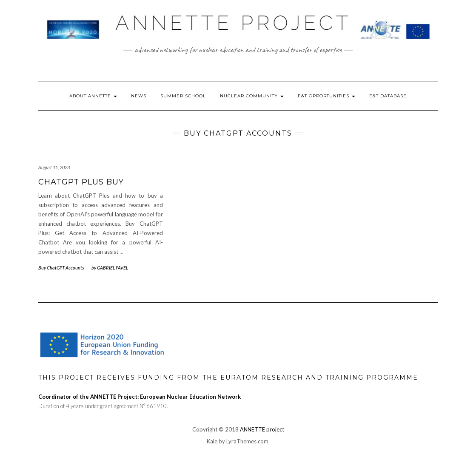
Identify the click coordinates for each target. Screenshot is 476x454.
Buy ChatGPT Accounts (61, 268)
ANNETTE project (262, 429)
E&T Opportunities (326, 96)
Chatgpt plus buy (81, 182)
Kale (212, 441)
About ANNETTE (93, 96)
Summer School (183, 96)
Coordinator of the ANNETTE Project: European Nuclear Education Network (140, 397)
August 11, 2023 (54, 167)
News (139, 96)
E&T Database (388, 96)
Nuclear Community (252, 96)
